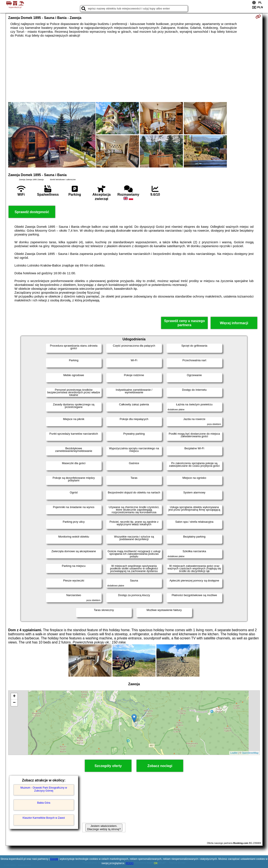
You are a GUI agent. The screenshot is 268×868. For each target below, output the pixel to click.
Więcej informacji (234, 323)
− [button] (14, 703)
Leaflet (234, 753)
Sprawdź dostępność (32, 212)
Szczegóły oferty (108, 766)
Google (54, 859)
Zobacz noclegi (160, 766)
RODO (130, 863)
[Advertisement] (134, 70)
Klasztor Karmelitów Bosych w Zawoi (44, 818)
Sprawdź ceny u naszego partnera (184, 323)
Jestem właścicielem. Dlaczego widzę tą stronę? (104, 828)
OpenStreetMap (250, 753)
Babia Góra (44, 803)
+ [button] (14, 696)
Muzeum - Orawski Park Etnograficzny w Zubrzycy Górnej (44, 789)
